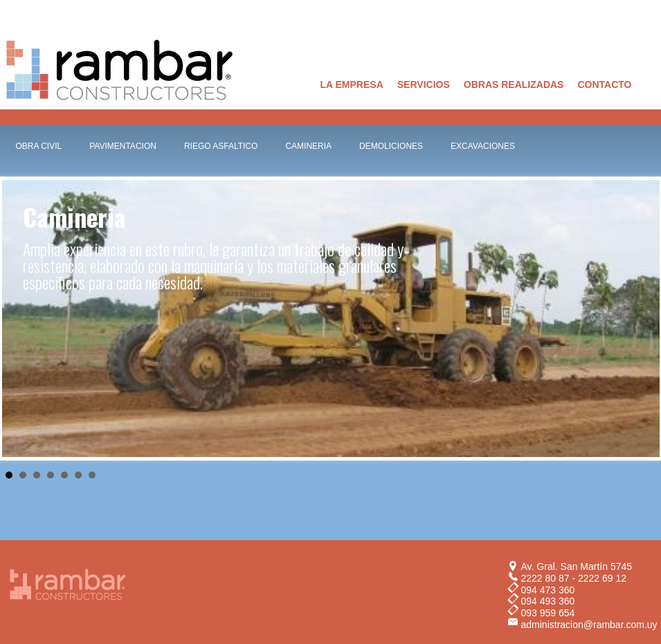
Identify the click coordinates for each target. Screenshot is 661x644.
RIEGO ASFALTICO (221, 146)
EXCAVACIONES (483, 146)
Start (642, 474)
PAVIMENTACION (123, 146)
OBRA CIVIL (39, 146)
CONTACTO (604, 84)
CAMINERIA (308, 146)
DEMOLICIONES (391, 146)
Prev (20, 319)
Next (642, 319)
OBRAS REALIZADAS (514, 84)
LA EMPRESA (352, 84)
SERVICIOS (424, 84)
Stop (653, 474)
